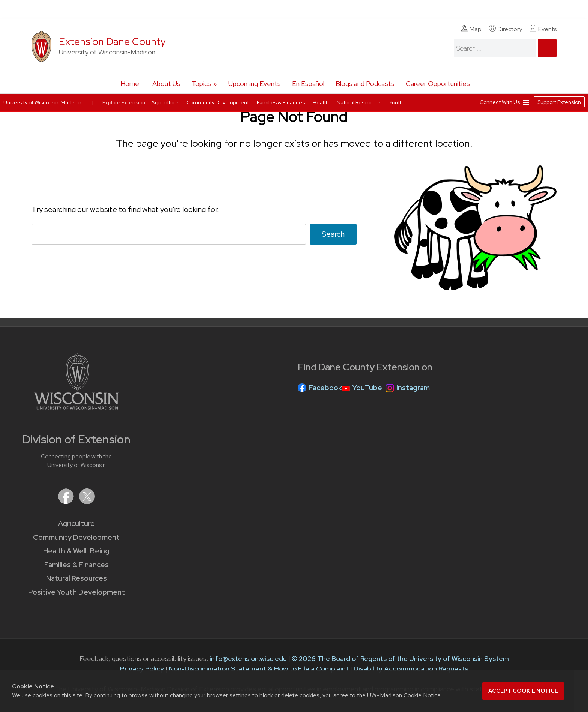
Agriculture (76, 523)
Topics (201, 83)
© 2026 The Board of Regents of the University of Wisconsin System (400, 659)
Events (543, 29)
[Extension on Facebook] (67, 502)
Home (130, 83)
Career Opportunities (438, 83)
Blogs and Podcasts (365, 83)
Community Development (76, 537)
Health (321, 102)
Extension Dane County (112, 41)
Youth (396, 102)
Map (471, 29)
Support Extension (559, 102)
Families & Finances (76, 565)
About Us (166, 83)
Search (333, 234)
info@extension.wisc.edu (248, 659)
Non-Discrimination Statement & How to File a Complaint (259, 669)
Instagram (413, 388)
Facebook (325, 388)
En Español (308, 83)
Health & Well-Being (76, 551)
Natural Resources (76, 578)
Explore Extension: (124, 102)
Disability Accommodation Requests (411, 669)
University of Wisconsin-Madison (42, 102)
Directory (505, 29)
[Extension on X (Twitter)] (87, 502)
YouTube (367, 388)
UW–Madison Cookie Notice (404, 695)
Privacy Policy (142, 669)
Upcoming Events (255, 83)
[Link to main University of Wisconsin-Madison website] (76, 407)
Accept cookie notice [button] (523, 691)
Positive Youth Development (76, 592)
